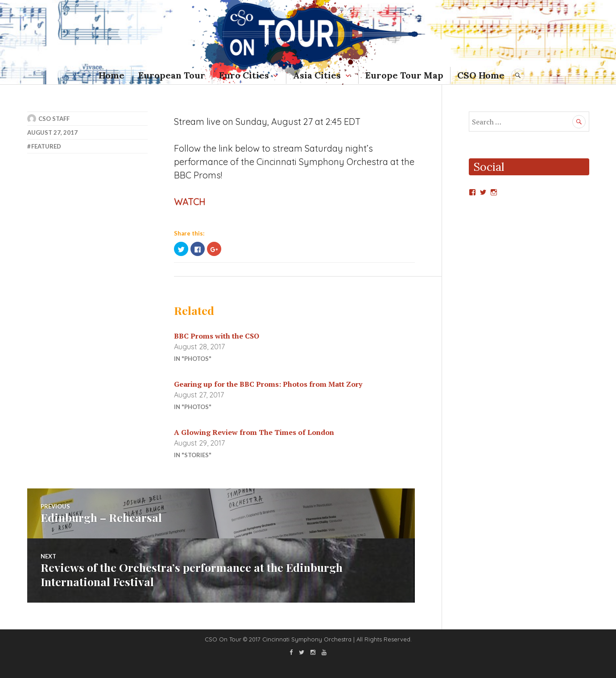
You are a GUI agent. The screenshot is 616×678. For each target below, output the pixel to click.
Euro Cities (244, 75)
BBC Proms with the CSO (217, 336)
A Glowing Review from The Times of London (254, 432)
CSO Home (481, 75)
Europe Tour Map (404, 75)
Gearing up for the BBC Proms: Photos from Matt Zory (268, 384)
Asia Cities (317, 75)
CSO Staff (54, 119)
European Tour (172, 75)
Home (112, 75)
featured (46, 146)
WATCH (190, 202)
